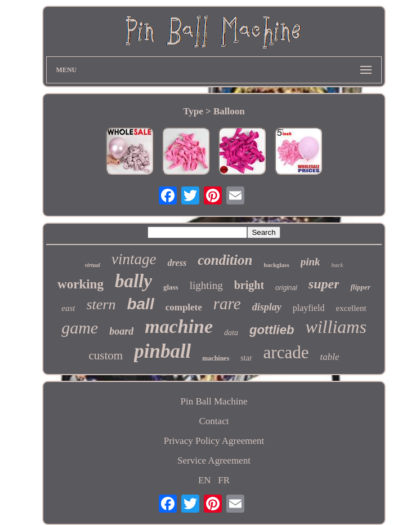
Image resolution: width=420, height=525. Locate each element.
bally (133, 281)
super (324, 284)
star (246, 358)
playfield (309, 308)
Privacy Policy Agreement (214, 441)
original (286, 288)
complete (184, 307)
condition (225, 260)
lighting (206, 285)
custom (106, 355)
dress (177, 263)
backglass (276, 265)
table (329, 357)
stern (101, 304)
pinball (162, 351)
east (68, 308)
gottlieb (272, 330)
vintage (134, 259)
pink (310, 262)
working (81, 284)
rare (227, 304)
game (80, 328)
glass (171, 287)
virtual (93, 265)
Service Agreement (214, 461)
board (121, 331)
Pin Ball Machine (214, 401)
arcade (286, 352)
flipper (360, 287)
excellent (351, 308)
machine (179, 326)
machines (216, 358)
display (267, 307)
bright (249, 285)
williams (336, 327)
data (231, 333)
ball (140, 304)
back (338, 265)
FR (224, 480)
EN (205, 480)
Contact (214, 421)
